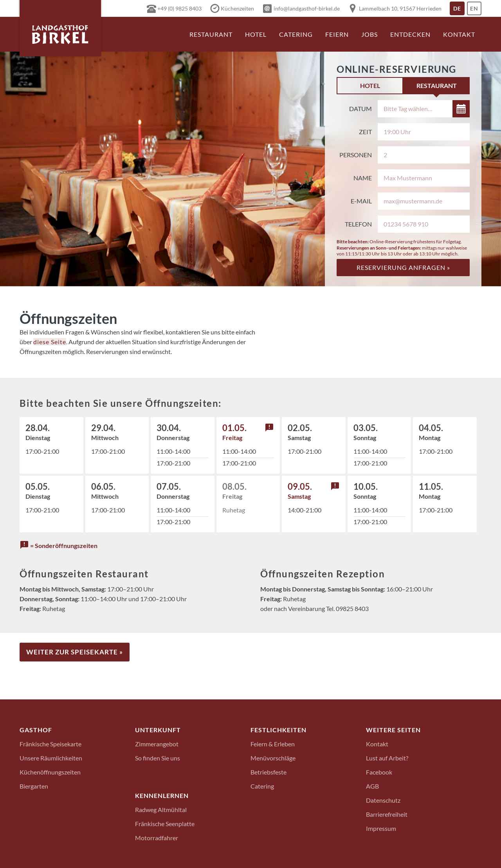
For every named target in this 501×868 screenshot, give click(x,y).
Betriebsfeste (269, 772)
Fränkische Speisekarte (50, 743)
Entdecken (410, 34)
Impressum (381, 828)
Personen (356, 155)
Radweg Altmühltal (161, 809)
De (459, 10)
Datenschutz (383, 800)
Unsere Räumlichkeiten (51, 757)
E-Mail (361, 201)
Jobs (369, 34)
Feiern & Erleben (273, 743)
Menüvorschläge (273, 757)
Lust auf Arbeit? (387, 757)
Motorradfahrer (157, 837)
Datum (360, 109)
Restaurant (211, 34)
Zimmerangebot (157, 743)
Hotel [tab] (370, 85)
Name (363, 178)
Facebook (379, 772)
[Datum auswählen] (424, 109)
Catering (296, 34)
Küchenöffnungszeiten (50, 772)
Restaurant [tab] (437, 85)
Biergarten (34, 786)
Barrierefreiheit (387, 814)
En (476, 10)
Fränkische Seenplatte (165, 823)
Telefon (358, 224)
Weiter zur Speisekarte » (75, 652)
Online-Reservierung (396, 69)
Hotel (256, 34)
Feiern (337, 34)
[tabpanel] (403, 188)
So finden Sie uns (158, 757)
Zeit (365, 132)
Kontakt (459, 34)
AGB (372, 786)
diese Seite (50, 342)
